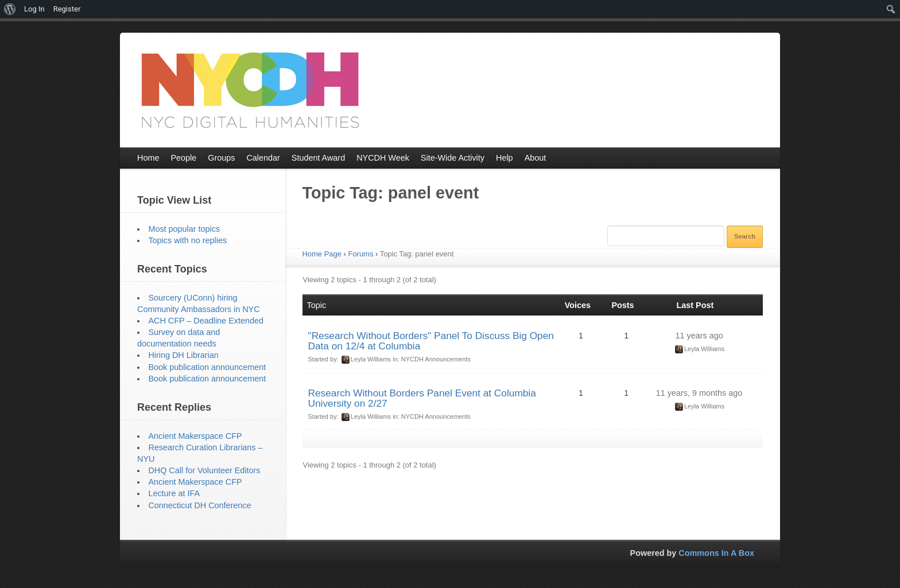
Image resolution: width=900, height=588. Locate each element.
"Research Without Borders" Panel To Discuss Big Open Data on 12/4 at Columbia (431, 341)
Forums (360, 254)
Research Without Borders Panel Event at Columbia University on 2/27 (422, 398)
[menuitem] (10, 9)
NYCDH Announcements (436, 359)
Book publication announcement (207, 367)
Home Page (322, 254)
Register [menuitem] (67, 9)
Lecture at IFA (174, 493)
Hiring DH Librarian (183, 355)
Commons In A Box (716, 553)
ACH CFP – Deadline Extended (206, 321)
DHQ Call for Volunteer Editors (204, 470)
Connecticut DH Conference (199, 505)
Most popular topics (184, 229)
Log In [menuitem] (34, 9)
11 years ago (699, 336)
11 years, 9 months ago (699, 393)
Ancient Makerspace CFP (195, 436)
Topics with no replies (187, 240)
